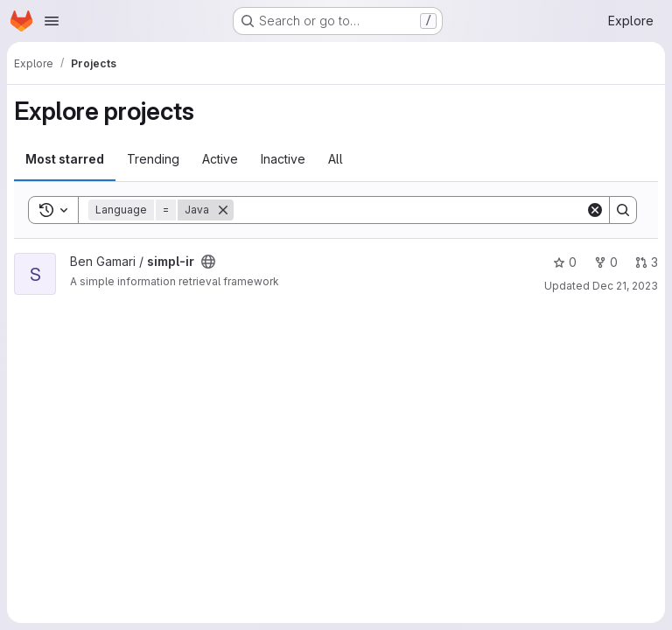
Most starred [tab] (65, 159)
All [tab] (336, 159)
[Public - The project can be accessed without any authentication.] (208, 262)
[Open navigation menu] (52, 21)
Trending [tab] (153, 159)
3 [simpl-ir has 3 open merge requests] (647, 262)
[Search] (409, 210)
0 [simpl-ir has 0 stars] (565, 262)
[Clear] (595, 210)
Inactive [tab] (283, 159)
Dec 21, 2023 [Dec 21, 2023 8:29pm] (625, 286)
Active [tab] (220, 159)
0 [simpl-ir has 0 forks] (606, 262)
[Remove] (223, 210)
